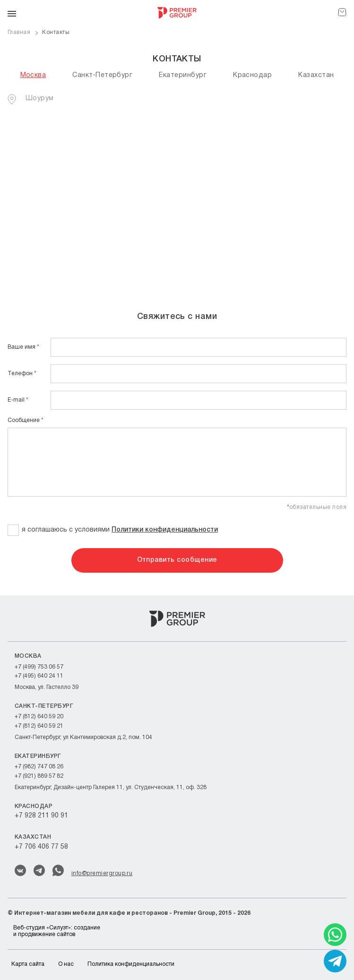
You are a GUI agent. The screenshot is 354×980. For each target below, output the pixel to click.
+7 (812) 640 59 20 (39, 717)
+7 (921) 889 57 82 (39, 776)
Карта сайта (28, 964)
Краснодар (252, 75)
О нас (66, 964)
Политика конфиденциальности (131, 964)
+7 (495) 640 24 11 (39, 676)
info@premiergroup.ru (102, 873)
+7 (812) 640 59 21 (39, 726)
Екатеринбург (183, 75)
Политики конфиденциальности (165, 530)
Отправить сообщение (177, 560)
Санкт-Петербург (102, 75)
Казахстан (316, 75)
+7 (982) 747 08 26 (39, 767)
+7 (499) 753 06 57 (39, 667)
